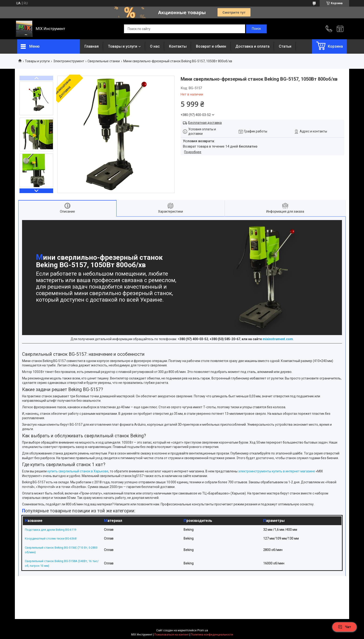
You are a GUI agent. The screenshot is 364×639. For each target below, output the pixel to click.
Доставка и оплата (252, 46)
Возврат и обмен (211, 46)
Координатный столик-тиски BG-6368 (54, 538)
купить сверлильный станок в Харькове (78, 471)
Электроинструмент (69, 61)
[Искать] (256, 29)
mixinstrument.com (278, 339)
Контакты (178, 46)
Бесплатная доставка (205, 123)
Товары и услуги (123, 46)
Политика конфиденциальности (212, 635)
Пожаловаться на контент (172, 635)
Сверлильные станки (104, 61)
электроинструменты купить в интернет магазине (276, 471)
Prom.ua (203, 630)
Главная (92, 46)
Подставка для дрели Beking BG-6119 (54, 530)
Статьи (285, 46)
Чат (344, 627)
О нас (155, 46)
